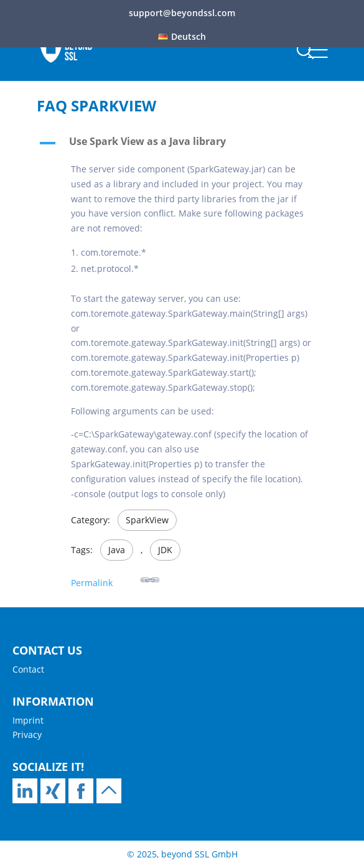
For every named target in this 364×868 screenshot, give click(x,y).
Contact (28, 669)
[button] (182, 144)
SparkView (147, 520)
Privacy (27, 735)
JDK (165, 550)
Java (117, 550)
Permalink (115, 580)
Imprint (28, 720)
